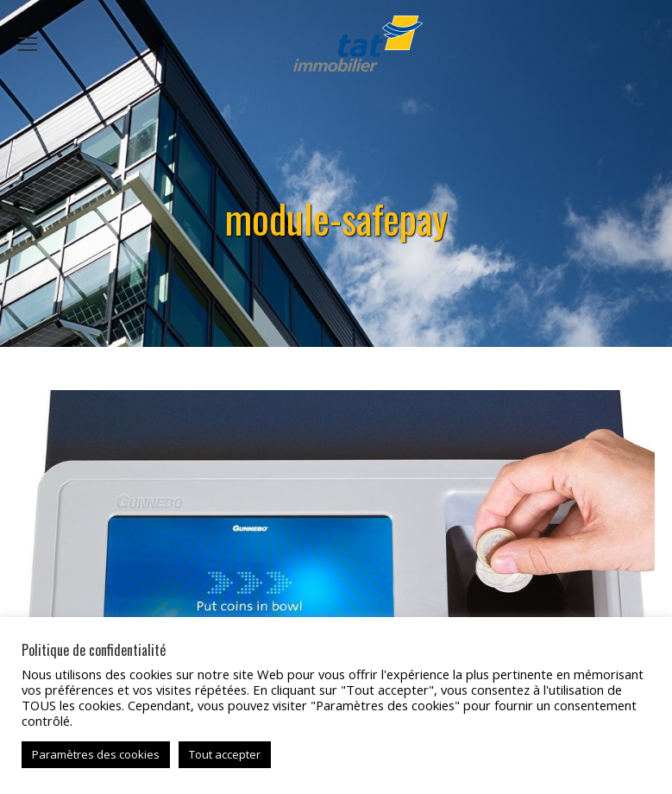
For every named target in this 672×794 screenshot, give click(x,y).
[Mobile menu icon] (28, 44)
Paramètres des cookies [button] (96, 754)
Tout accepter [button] (225, 754)
